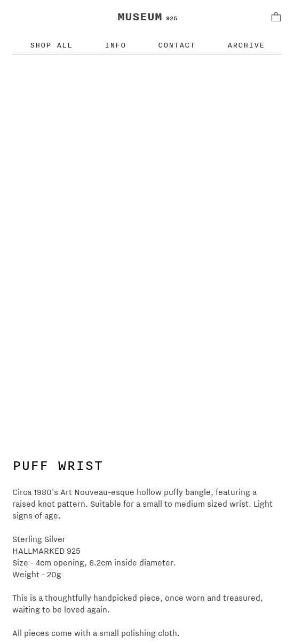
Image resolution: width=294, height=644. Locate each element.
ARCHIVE (246, 45)
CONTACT (177, 45)
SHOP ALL (51, 45)
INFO (115, 45)
